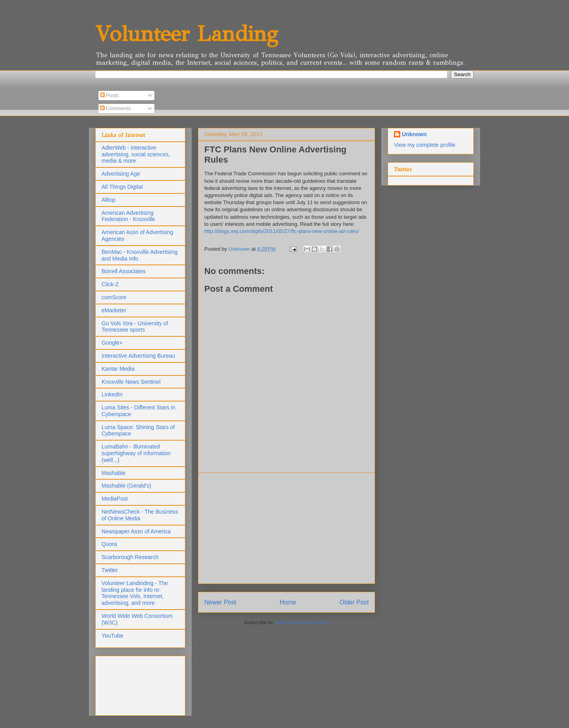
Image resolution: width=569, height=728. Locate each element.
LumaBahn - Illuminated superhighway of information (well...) (136, 453)
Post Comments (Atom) (302, 622)
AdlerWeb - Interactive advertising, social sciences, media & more (136, 154)
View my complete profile (425, 145)
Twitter (110, 570)
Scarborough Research (130, 557)
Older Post (354, 602)
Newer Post (220, 602)
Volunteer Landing (187, 34)
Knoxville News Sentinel (131, 382)
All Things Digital (122, 187)
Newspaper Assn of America (136, 531)
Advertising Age (121, 174)
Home (288, 602)
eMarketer (114, 310)
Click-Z (110, 284)
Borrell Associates (123, 271)
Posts (109, 95)
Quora (109, 544)
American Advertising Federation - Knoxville (128, 216)
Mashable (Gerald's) (126, 486)
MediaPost (115, 499)
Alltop (108, 200)
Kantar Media (118, 369)
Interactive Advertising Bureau (138, 356)
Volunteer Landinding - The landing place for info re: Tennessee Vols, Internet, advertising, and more (135, 593)
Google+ (112, 343)
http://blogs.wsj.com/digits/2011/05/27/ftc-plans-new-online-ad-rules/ (282, 231)
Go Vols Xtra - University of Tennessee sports (135, 327)
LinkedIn (112, 394)
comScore (114, 297)
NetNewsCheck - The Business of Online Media (140, 515)
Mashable (114, 473)
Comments (115, 108)
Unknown (414, 134)
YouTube (112, 636)
